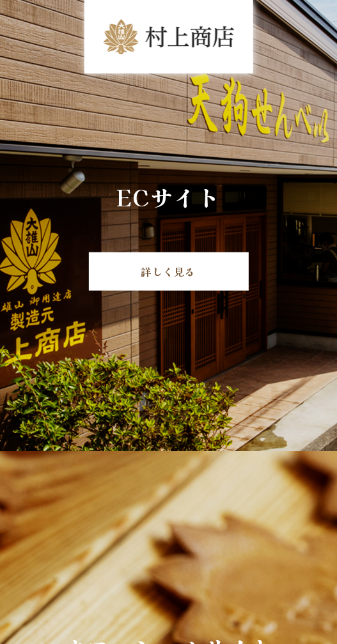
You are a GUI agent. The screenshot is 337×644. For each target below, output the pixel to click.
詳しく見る (168, 271)
